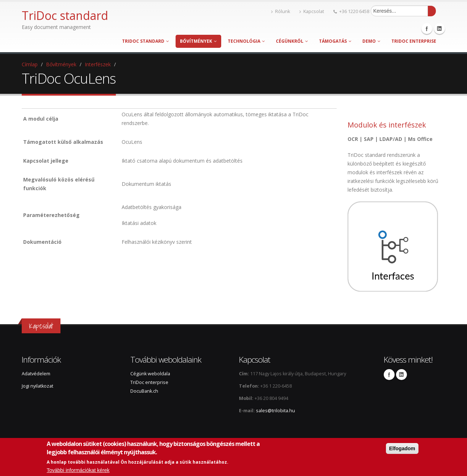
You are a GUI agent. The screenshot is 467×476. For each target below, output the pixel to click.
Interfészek (98, 64)
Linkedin (439, 29)
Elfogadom (402, 449)
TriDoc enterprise (414, 41)
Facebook (427, 29)
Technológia (246, 41)
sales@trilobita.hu (275, 411)
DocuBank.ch (144, 391)
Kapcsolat (312, 11)
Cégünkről (292, 41)
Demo (371, 41)
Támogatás (335, 41)
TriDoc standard (146, 41)
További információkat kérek (78, 471)
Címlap (30, 64)
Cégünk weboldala (150, 374)
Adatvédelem (36, 374)
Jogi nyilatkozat (37, 386)
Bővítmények (198, 41)
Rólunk (281, 11)
